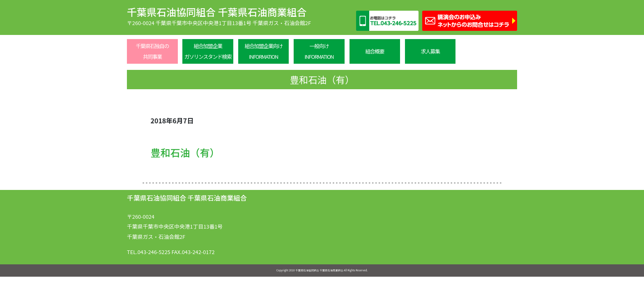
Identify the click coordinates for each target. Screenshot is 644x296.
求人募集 (430, 51)
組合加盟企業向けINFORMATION (263, 51)
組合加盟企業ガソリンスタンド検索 (208, 51)
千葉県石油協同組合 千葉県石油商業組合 (217, 12)
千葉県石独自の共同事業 (152, 51)
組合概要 (375, 51)
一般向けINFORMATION (319, 51)
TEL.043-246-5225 (149, 252)
